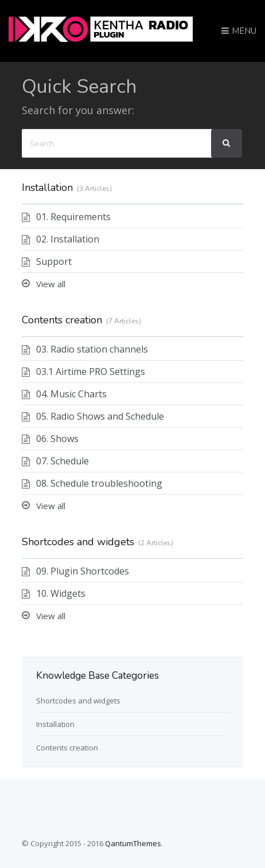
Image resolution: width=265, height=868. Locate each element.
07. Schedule (63, 461)
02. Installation (68, 239)
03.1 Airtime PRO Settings (91, 372)
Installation (47, 187)
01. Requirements (73, 217)
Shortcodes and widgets (78, 542)
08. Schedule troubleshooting (99, 483)
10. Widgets (61, 593)
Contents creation (62, 320)
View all (51, 284)
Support (54, 261)
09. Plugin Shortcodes (83, 571)
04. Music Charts (71, 394)
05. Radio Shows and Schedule (100, 416)
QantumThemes (133, 843)
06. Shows (57, 439)
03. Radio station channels (92, 349)
